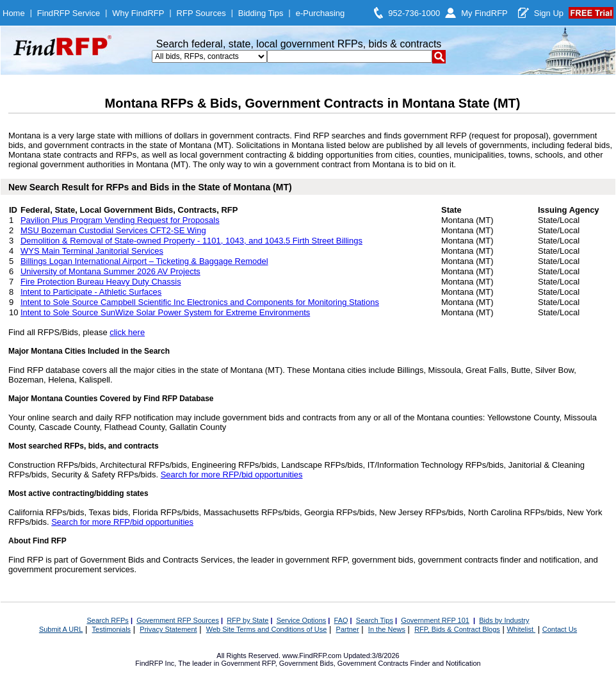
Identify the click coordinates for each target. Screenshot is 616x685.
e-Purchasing (320, 13)
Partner (348, 629)
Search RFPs (107, 620)
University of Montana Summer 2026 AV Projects (110, 271)
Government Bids (306, 663)
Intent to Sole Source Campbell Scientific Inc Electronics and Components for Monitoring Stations (200, 302)
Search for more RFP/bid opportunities (232, 475)
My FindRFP (484, 13)
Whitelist (521, 629)
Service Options (302, 620)
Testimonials (112, 629)
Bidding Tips (261, 13)
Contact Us (560, 629)
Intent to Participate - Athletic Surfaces (91, 292)
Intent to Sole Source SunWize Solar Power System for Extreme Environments (165, 312)
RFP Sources (201, 13)
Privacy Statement (168, 629)
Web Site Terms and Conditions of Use (267, 629)
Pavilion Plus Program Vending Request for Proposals (120, 220)
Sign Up (549, 13)
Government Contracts (373, 663)
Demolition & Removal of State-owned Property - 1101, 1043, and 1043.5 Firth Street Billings (191, 241)
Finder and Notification (446, 663)
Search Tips (375, 620)
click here (127, 332)
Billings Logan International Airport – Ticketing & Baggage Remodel (144, 261)
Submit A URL (61, 629)
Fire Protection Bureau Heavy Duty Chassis (101, 282)
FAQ (341, 620)
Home (14, 13)
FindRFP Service (69, 13)
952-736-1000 (414, 13)
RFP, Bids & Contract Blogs (457, 629)
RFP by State (247, 620)
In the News (387, 629)
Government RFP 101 (435, 620)
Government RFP (248, 663)
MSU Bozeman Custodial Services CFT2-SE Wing (113, 230)
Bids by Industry (504, 620)
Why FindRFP (138, 13)
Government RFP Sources (178, 620)
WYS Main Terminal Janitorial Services (92, 251)
